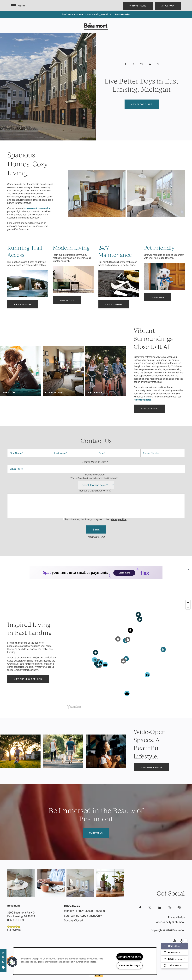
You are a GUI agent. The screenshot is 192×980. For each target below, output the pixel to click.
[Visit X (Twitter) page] (133, 64)
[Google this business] (142, 64)
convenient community (37, 208)
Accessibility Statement (170, 909)
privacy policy (118, 519)
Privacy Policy (176, 905)
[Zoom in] (188, 589)
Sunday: (69, 908)
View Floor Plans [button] (141, 104)
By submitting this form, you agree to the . (96, 519)
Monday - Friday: (74, 898)
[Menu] (18, 6)
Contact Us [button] (96, 820)
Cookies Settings (130, 965)
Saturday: (70, 903)
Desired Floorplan (95, 476)
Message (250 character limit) (95, 491)
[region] (129, 641)
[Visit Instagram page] (158, 64)
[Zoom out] (188, 594)
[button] (138, 6)
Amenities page (142, 400)
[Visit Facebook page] (125, 64)
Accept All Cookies (130, 957)
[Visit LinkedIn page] (150, 64)
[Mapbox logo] (74, 694)
